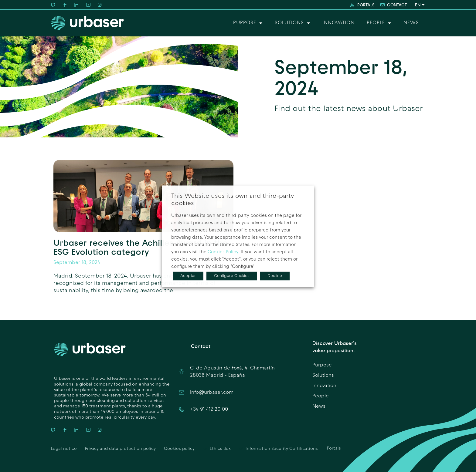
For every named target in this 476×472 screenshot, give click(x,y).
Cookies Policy (223, 252)
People (379, 23)
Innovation (338, 23)
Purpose (248, 23)
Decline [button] (275, 276)
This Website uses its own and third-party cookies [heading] (233, 200)
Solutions (292, 23)
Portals (334, 448)
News (411, 23)
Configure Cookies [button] (232, 276)
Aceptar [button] (188, 276)
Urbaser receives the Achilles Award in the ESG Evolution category (141, 247)
